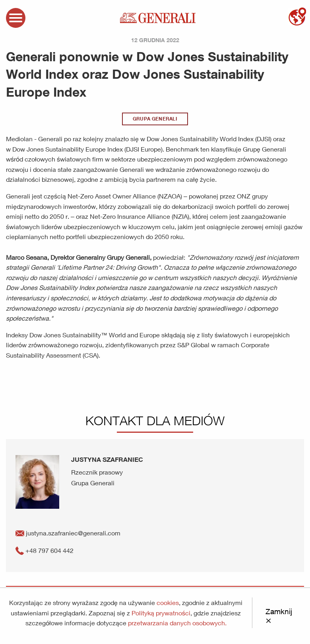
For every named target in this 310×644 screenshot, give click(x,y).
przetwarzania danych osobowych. (177, 623)
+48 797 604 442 (45, 550)
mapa (297, 17)
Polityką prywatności (161, 613)
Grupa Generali (155, 119)
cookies (168, 602)
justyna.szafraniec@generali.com (68, 533)
